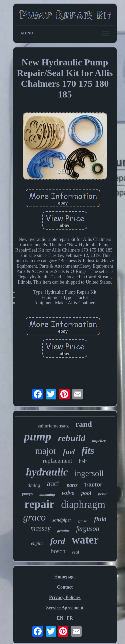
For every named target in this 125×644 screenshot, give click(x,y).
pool (86, 493)
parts (72, 485)
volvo (68, 493)
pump (38, 437)
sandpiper (62, 520)
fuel (69, 452)
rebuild (72, 438)
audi (53, 484)
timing (34, 485)
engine (37, 543)
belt (83, 461)
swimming (47, 495)
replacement (58, 461)
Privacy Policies (65, 597)
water (85, 540)
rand (83, 424)
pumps (27, 494)
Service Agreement (65, 608)
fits (88, 450)
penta (103, 494)
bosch (58, 551)
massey (40, 528)
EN (60, 618)
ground (83, 521)
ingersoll (89, 473)
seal (75, 552)
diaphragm (83, 504)
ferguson (88, 529)
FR (70, 618)
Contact (65, 587)
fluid (100, 519)
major (46, 451)
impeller (99, 441)
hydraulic (47, 472)
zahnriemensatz (53, 426)
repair (39, 504)
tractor (93, 485)
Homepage (65, 577)
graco (35, 517)
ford (57, 541)
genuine (63, 531)
